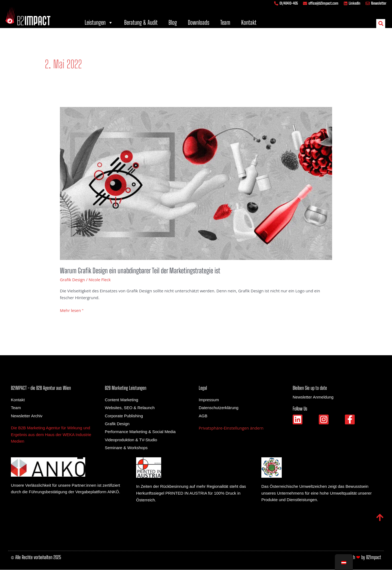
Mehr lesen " (72, 310)
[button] (381, 24)
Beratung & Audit (141, 22)
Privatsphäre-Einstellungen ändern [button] (232, 428)
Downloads (199, 22)
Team (225, 22)
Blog (173, 22)
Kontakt (249, 22)
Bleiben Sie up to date (310, 388)
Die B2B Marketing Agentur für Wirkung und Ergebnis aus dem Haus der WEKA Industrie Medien (51, 435)
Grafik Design (73, 280)
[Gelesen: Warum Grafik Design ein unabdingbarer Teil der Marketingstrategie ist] (196, 183)
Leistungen (99, 23)
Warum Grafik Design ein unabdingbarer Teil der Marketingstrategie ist (141, 271)
